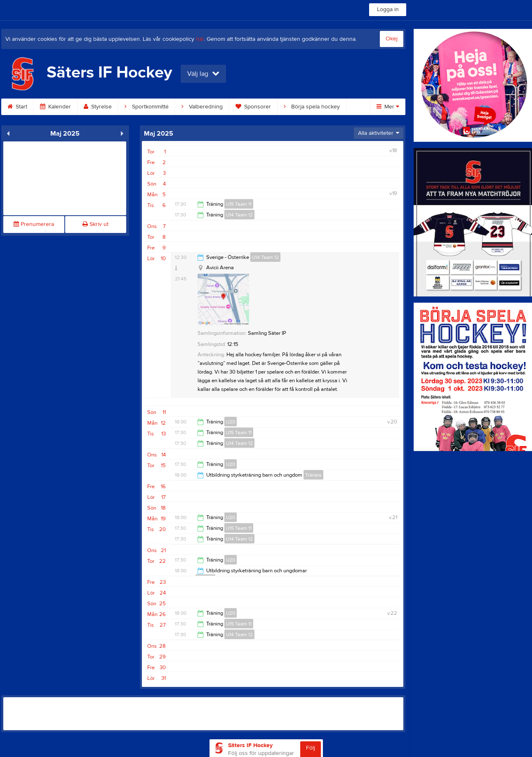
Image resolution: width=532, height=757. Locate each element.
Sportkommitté (147, 107)
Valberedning (202, 107)
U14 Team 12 (239, 215)
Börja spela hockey (312, 107)
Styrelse (98, 107)
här (200, 39)
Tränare (313, 475)
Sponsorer (253, 107)
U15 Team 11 (239, 204)
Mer (388, 107)
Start (17, 107)
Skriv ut (95, 224)
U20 (231, 422)
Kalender (55, 107)
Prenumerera (34, 224)
